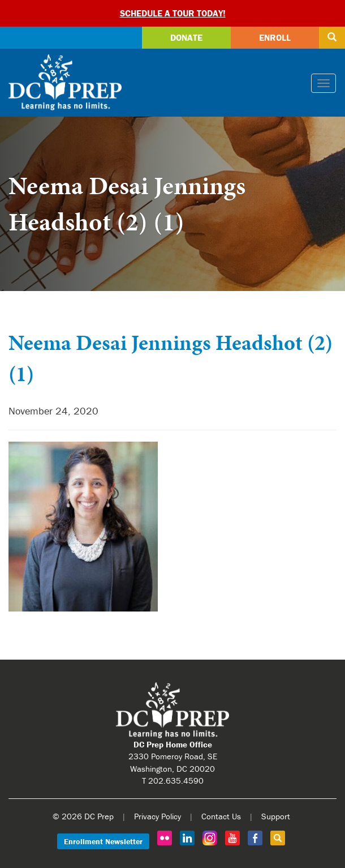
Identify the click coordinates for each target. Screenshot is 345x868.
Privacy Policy (158, 816)
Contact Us (221, 816)
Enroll (275, 37)
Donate (186, 37)
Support (276, 816)
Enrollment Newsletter (103, 841)
